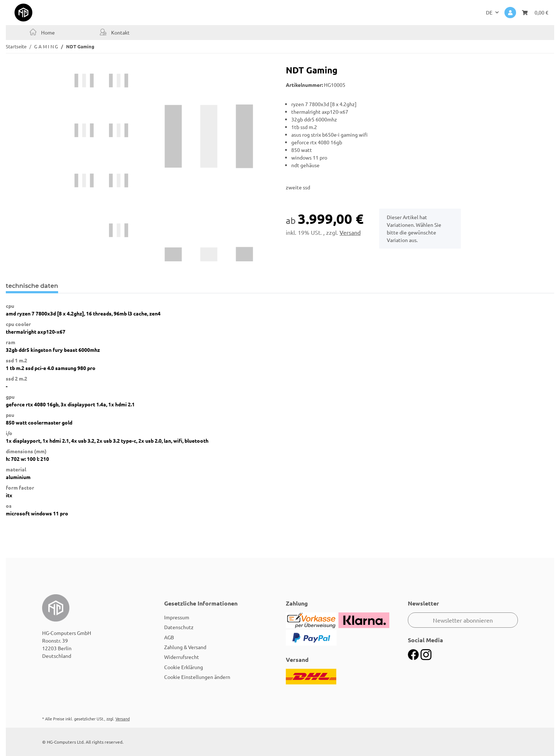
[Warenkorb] (535, 13)
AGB (169, 637)
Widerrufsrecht (182, 657)
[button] (510, 13)
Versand (350, 232)
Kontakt (120, 32)
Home (47, 32)
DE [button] (489, 12)
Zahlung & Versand (185, 647)
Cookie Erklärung (184, 667)
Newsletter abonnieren (463, 620)
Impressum (177, 617)
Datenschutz (179, 627)
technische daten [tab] (32, 286)
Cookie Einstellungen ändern (197, 677)
